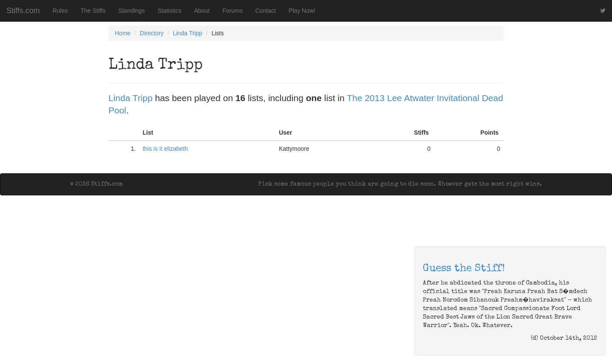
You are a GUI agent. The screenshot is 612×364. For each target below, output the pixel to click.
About (202, 11)
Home (123, 33)
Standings (131, 11)
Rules (60, 11)
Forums (232, 11)
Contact (266, 11)
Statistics (170, 11)
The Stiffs (93, 11)
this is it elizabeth (165, 149)
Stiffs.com (23, 11)
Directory (152, 33)
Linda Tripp (188, 33)
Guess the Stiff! (464, 269)
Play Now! (302, 11)
